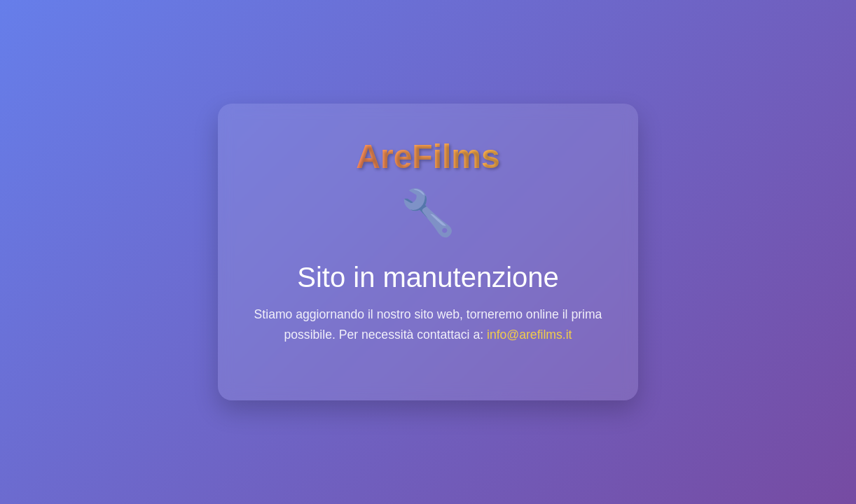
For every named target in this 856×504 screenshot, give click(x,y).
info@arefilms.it (530, 335)
